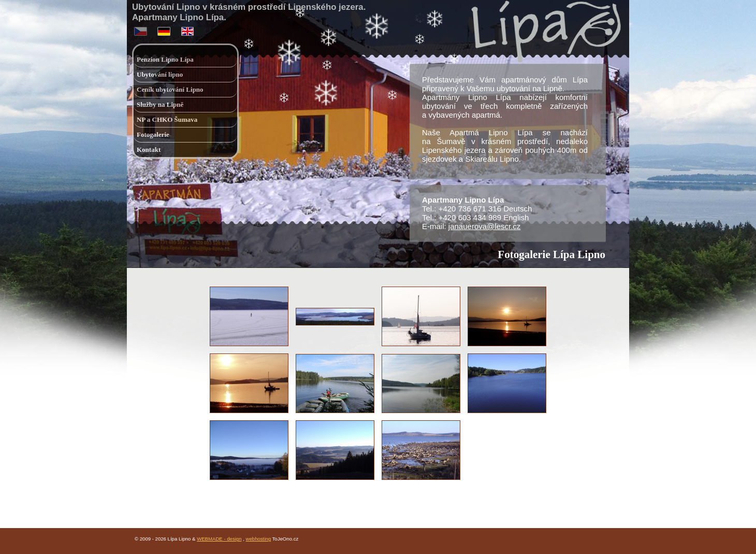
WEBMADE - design (219, 539)
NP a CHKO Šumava (167, 119)
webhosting (259, 539)
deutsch (165, 29)
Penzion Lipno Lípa (165, 59)
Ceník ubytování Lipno (170, 89)
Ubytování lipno (160, 74)
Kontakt (149, 150)
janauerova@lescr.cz (484, 226)
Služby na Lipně (160, 104)
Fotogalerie (153, 134)
